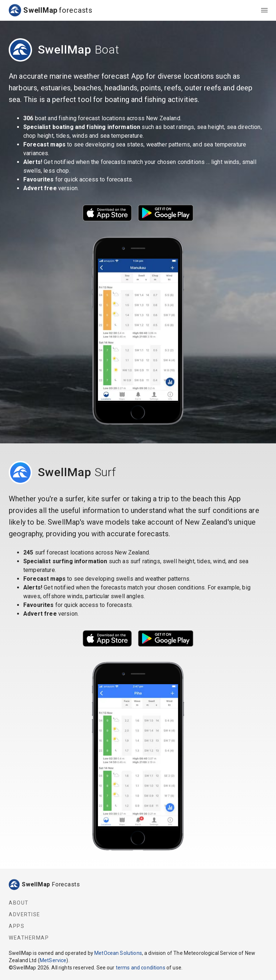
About (19, 903)
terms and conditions (141, 968)
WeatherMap (29, 938)
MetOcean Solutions (118, 953)
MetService (53, 960)
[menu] (264, 10)
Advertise (25, 914)
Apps (17, 926)
